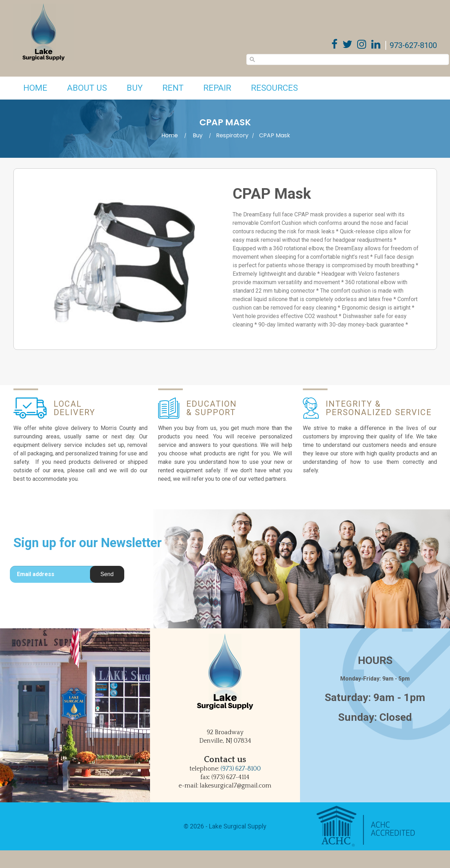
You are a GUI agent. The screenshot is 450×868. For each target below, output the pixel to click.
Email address (36, 574)
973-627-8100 (413, 45)
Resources (274, 88)
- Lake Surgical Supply (235, 826)
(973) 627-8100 (241, 769)
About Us (87, 88)
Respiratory (232, 135)
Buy (135, 88)
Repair (217, 88)
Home (35, 88)
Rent (173, 88)
